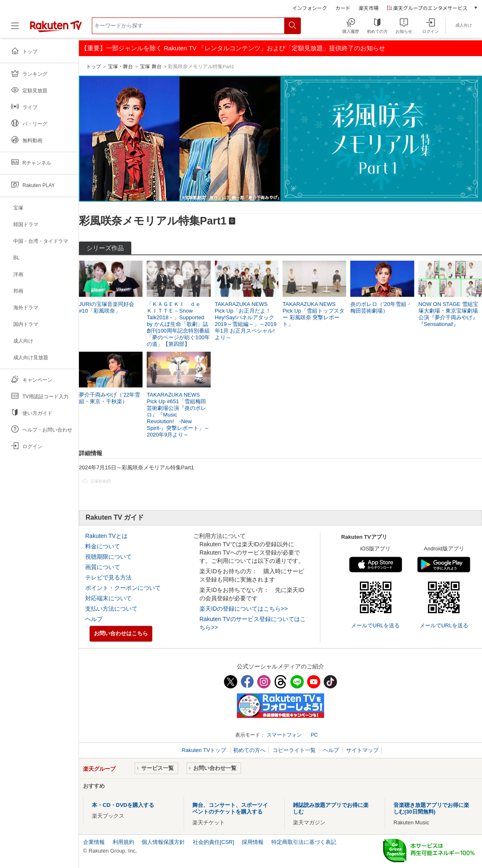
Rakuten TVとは (106, 536)
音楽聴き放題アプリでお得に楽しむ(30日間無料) (431, 808)
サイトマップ (362, 750)
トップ (93, 66)
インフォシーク (310, 8)
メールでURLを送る (375, 625)
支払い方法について (111, 609)
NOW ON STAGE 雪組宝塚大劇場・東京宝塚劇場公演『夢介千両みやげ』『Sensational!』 (448, 314)
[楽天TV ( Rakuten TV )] (56, 31)
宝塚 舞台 (151, 66)
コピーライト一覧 (294, 750)
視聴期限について (108, 557)
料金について (103, 546)
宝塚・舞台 (120, 66)
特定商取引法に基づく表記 (304, 842)
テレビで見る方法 (108, 577)
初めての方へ (249, 750)
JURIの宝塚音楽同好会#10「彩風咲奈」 (107, 307)
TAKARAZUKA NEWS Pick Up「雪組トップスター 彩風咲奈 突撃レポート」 (314, 314)
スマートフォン (284, 735)
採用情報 (253, 842)
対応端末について (108, 598)
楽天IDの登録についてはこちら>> (243, 609)
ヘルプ (94, 619)
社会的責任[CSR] (214, 842)
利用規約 (123, 842)
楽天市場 (369, 8)
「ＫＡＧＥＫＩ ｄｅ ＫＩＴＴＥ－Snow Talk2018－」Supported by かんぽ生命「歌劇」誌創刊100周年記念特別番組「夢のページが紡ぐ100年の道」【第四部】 (178, 324)
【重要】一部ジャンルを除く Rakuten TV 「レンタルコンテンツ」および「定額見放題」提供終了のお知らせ (233, 48)
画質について (103, 567)
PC (314, 735)
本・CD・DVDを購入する (123, 805)
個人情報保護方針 (163, 842)
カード (343, 8)
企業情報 (94, 842)
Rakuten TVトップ (205, 750)
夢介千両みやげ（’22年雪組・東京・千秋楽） (109, 398)
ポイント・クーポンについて (123, 588)
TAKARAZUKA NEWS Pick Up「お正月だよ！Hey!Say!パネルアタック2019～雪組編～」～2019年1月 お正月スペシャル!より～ (246, 321)
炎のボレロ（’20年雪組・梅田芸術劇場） (381, 307)
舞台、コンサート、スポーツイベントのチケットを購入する (230, 808)
